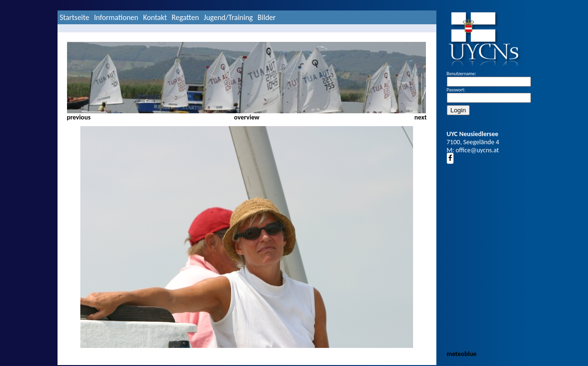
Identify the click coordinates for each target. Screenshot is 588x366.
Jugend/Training (228, 17)
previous (79, 117)
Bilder (267, 17)
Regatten (185, 17)
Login (458, 110)
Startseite (75, 17)
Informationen (116, 17)
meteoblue (462, 354)
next (421, 117)
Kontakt (155, 17)
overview (247, 117)
